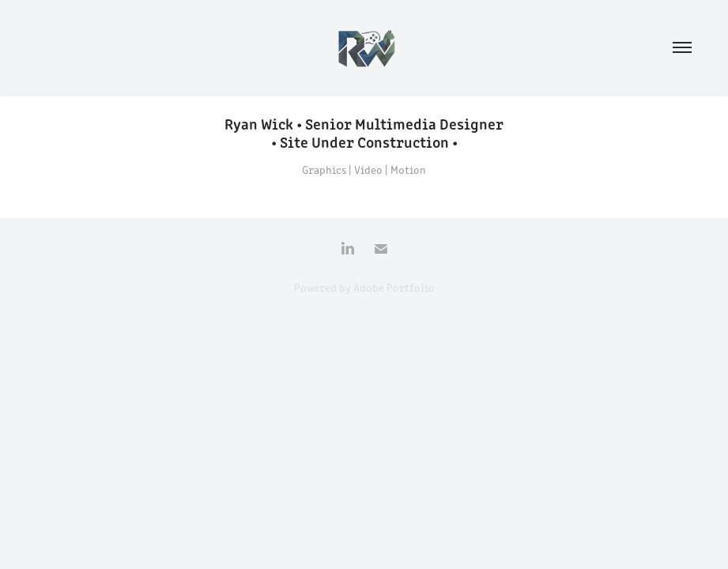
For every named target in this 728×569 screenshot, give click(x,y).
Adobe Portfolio (394, 287)
